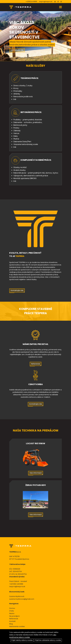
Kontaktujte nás (17, 50)
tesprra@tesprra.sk (46, 2)
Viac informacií (36, 473)
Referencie (36, 364)
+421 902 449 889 (16, 584)
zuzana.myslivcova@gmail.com (22, 599)
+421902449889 (31, 2)
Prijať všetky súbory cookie (22, 640)
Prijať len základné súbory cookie (48, 640)
